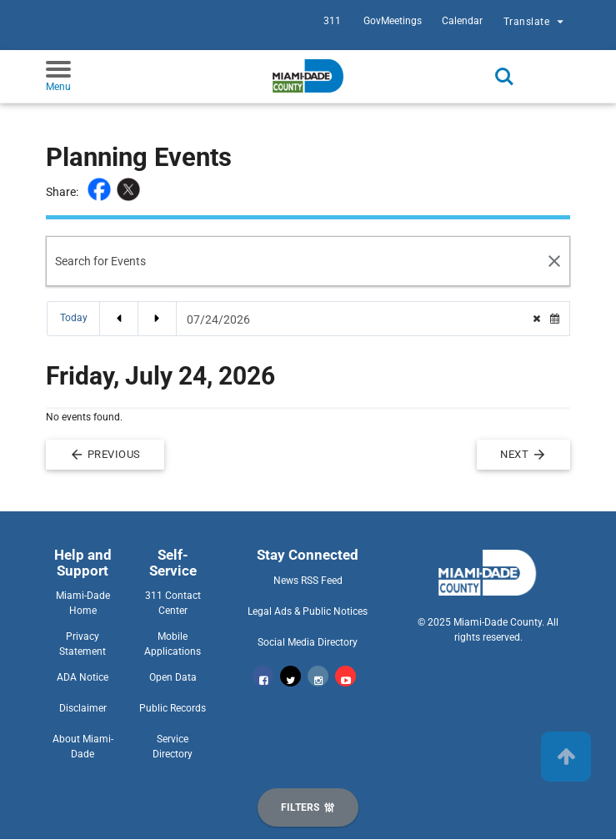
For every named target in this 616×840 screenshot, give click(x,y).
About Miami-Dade (83, 747)
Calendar (462, 21)
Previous (105, 455)
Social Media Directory (308, 642)
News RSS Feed (308, 581)
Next (523, 455)
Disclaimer (83, 708)
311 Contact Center (173, 603)
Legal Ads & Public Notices (308, 611)
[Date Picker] (354, 319)
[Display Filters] (308, 807)
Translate (536, 23)
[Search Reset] (555, 261)
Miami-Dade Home (83, 603)
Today (74, 318)
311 (332, 21)
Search (504, 77)
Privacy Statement (83, 644)
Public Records (173, 708)
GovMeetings (393, 21)
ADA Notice (83, 677)
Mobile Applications (173, 644)
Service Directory (173, 747)
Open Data (173, 677)
